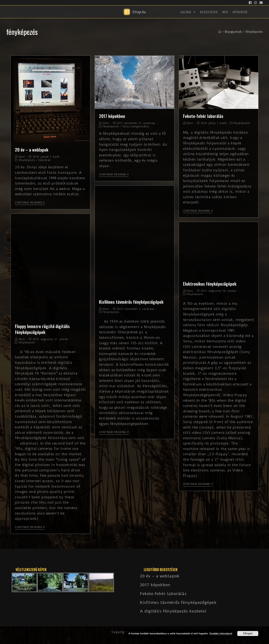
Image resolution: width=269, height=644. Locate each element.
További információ (221, 633)
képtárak (45, 160)
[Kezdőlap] (220, 32)
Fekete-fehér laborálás (203, 116)
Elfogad (248, 633)
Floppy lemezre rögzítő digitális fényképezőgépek (42, 329)
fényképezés (27, 160)
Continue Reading (30, 203)
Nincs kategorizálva (136, 126)
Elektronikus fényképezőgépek (210, 284)
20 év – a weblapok (32, 150)
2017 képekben (112, 116)
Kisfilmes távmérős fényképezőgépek (131, 302)
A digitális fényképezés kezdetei (173, 611)
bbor (22, 157)
